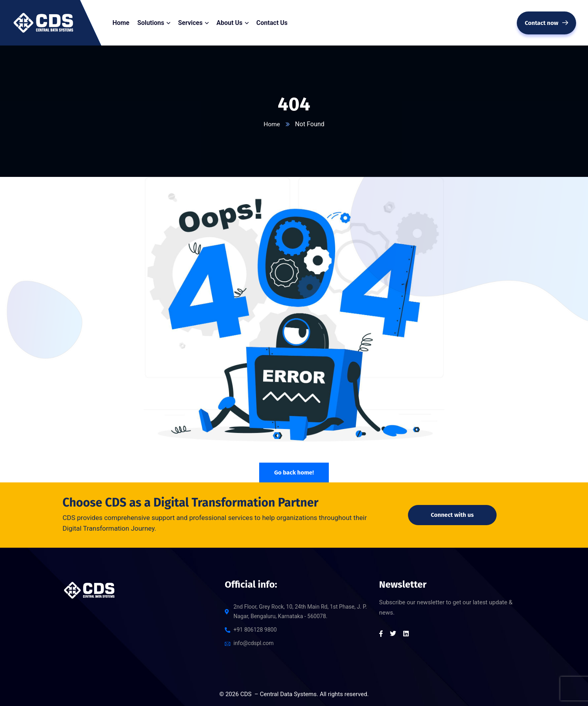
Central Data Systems (288, 694)
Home (272, 124)
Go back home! (294, 473)
